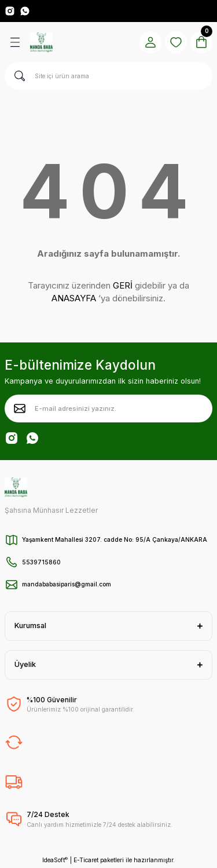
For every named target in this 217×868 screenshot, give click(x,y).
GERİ (123, 285)
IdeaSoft (55, 860)
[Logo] (41, 42)
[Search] (108, 76)
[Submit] (20, 409)
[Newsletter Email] (108, 409)
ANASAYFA (74, 298)
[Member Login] (150, 42)
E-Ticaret (86, 860)
